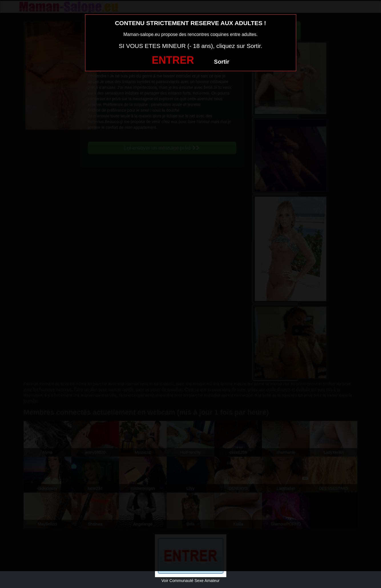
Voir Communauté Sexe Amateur (191, 581)
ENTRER (173, 60)
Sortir (222, 62)
